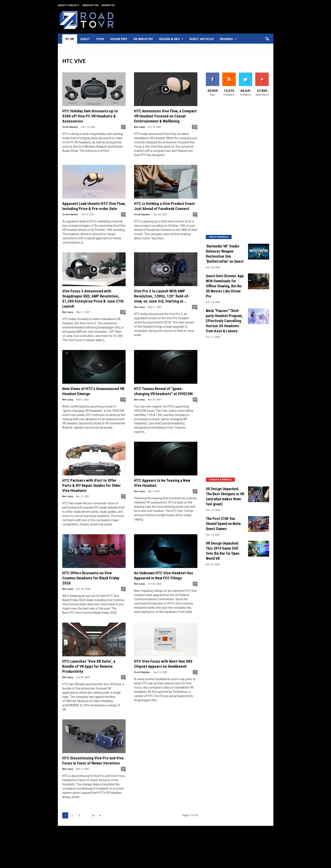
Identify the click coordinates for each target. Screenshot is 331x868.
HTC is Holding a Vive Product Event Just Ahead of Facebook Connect (164, 206)
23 (123, 589)
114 (123, 399)
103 (195, 127)
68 (195, 399)
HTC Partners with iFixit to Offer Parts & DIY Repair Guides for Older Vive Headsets (92, 485)
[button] (267, 39)
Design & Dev (171, 39)
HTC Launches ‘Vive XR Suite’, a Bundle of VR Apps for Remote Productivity (89, 666)
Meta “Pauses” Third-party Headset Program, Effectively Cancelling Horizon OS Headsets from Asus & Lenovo (224, 321)
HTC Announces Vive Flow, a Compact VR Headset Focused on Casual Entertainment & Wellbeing (165, 116)
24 (93, 815)
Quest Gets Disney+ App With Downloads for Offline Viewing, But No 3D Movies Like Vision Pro (225, 286)
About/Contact (69, 5)
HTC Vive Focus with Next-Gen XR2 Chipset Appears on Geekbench (163, 664)
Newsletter (90, 5)
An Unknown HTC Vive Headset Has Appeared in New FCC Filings (163, 575)
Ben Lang (139, 127)
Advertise (108, 5)
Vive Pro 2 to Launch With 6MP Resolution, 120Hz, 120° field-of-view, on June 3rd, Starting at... (162, 296)
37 (195, 491)
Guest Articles (202, 39)
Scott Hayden (70, 127)
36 (123, 769)
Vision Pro (119, 39)
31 (195, 214)
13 (123, 496)
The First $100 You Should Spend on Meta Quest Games (223, 524)
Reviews (228, 39)
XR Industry (143, 39)
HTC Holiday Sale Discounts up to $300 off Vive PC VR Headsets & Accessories (90, 116)
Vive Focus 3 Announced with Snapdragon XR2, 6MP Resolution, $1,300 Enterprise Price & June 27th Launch (93, 299)
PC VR (70, 39)
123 (123, 312)
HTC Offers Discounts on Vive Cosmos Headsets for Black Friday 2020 (91, 578)
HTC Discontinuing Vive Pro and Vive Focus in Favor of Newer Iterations (93, 761)
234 (195, 307)
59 (195, 584)
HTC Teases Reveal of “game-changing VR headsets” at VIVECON (163, 391)
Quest (85, 39)
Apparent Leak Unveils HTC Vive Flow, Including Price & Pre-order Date (94, 206)
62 (123, 214)
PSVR (100, 39)
